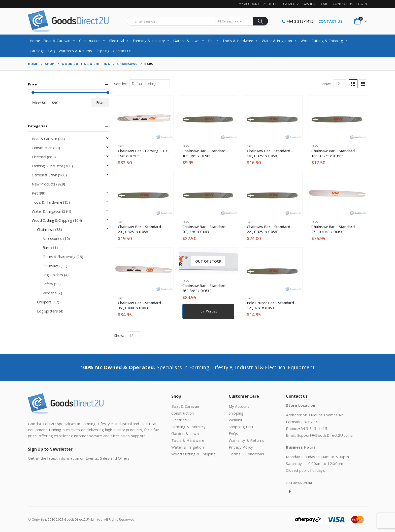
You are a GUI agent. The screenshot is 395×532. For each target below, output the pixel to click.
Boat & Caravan (60, 41)
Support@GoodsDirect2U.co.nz (325, 435)
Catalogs (291, 4)
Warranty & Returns (75, 51)
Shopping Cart (241, 427)
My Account (249, 4)
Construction (92, 41)
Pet (213, 41)
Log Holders (53, 275)
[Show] (340, 84)
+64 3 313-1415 (300, 21)
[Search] (261, 21)
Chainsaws (46, 229)
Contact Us (343, 4)
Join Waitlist (208, 311)
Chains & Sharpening (59, 257)
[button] (353, 84)
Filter (100, 102)
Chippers (44, 302)
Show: (326, 84)
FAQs (234, 433)
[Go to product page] (144, 118)
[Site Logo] (68, 21)
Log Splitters (47, 311)
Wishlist (310, 4)
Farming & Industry (151, 41)
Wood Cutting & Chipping (324, 41)
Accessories (52, 238)
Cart (325, 4)
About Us (271, 4)
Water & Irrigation (279, 41)
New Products (44, 184)
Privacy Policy (241, 447)
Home (35, 41)
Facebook (290, 491)
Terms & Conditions (246, 454)
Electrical (119, 41)
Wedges (50, 293)
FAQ (52, 51)
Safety (48, 284)
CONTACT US (330, 21)
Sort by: (121, 84)
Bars (121, 146)
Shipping (103, 51)
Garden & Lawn (189, 41)
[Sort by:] (150, 84)
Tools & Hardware (240, 41)
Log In (362, 4)
